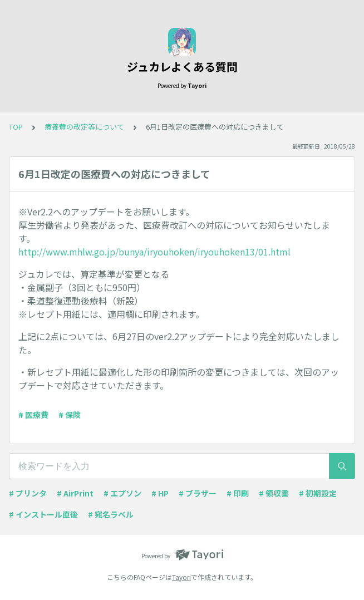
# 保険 (70, 415)
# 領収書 (274, 493)
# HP (160, 493)
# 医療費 (33, 415)
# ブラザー (198, 493)
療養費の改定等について (84, 127)
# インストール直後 (43, 514)
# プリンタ (28, 493)
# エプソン (122, 493)
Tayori (181, 577)
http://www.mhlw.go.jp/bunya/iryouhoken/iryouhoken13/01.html (154, 252)
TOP (16, 127)
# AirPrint (75, 493)
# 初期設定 (318, 493)
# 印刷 (238, 493)
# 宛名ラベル (111, 514)
